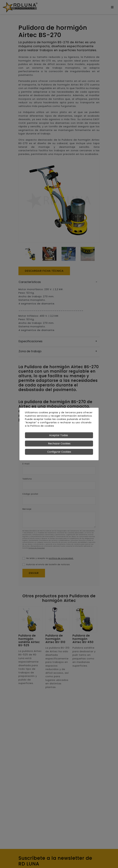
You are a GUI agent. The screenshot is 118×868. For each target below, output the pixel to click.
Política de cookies (42, 426)
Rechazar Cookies (59, 444)
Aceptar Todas (59, 435)
